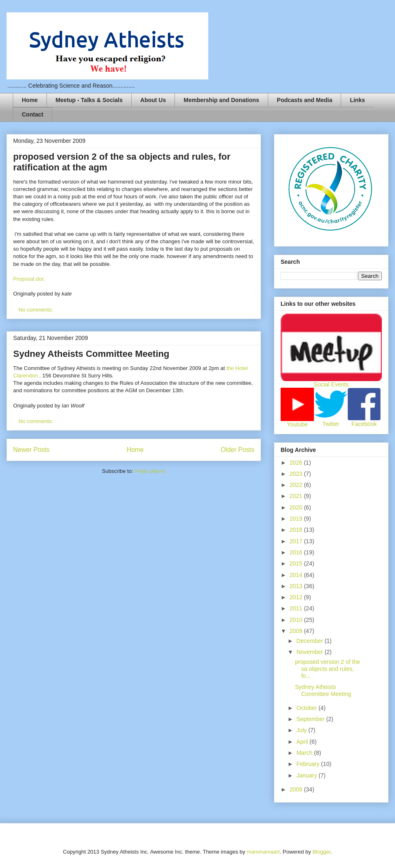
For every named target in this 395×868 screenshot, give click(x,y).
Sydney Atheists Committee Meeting (91, 354)
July (302, 730)
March (305, 753)
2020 (297, 507)
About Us (153, 100)
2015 (297, 563)
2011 (297, 608)
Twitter (331, 424)
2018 (297, 530)
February (309, 764)
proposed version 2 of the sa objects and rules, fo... (328, 669)
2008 (297, 789)
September (311, 719)
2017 (297, 541)
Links (357, 100)
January (307, 775)
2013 (297, 586)
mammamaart (263, 852)
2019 (297, 519)
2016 (297, 552)
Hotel (242, 368)
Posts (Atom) (150, 471)
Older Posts (238, 450)
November (310, 652)
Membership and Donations (221, 100)
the (231, 368)
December (310, 641)
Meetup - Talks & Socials (89, 100)
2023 (297, 474)
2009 (297, 631)
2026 (297, 463)
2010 (297, 620)
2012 (297, 597)
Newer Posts (31, 450)
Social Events (331, 384)
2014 (297, 575)
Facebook (364, 424)
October (307, 708)
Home (30, 100)
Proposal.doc (29, 279)
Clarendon (26, 376)
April (303, 742)
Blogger (321, 852)
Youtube (297, 424)
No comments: (36, 310)
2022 (297, 485)
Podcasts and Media (305, 100)
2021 (297, 496)
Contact (33, 114)
